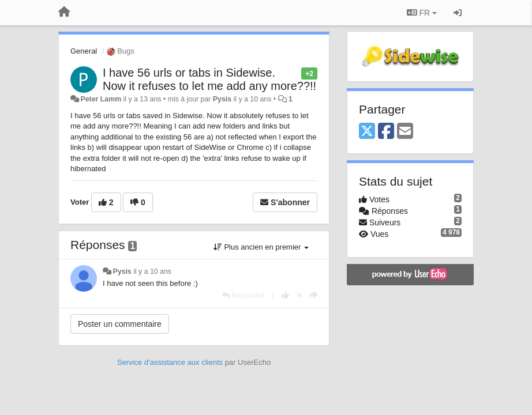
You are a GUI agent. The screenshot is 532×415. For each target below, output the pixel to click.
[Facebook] (386, 132)
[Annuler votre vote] (299, 295)
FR (422, 13)
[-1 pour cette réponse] (314, 295)
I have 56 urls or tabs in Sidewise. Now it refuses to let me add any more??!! (209, 79)
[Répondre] (243, 295)
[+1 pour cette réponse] (285, 295)
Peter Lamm (101, 99)
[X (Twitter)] (367, 132)
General (84, 51)
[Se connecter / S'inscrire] (458, 13)
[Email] (405, 132)
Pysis (222, 99)
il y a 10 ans (152, 271)
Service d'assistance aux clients (170, 362)
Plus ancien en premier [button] (261, 247)
